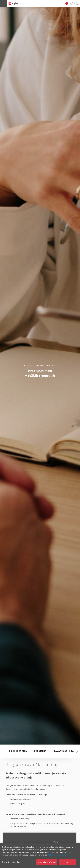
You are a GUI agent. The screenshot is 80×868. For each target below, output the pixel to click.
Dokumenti (41, 751)
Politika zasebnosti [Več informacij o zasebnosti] (57, 860)
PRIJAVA (77, 3)
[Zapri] (76, 852)
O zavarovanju (18, 751)
